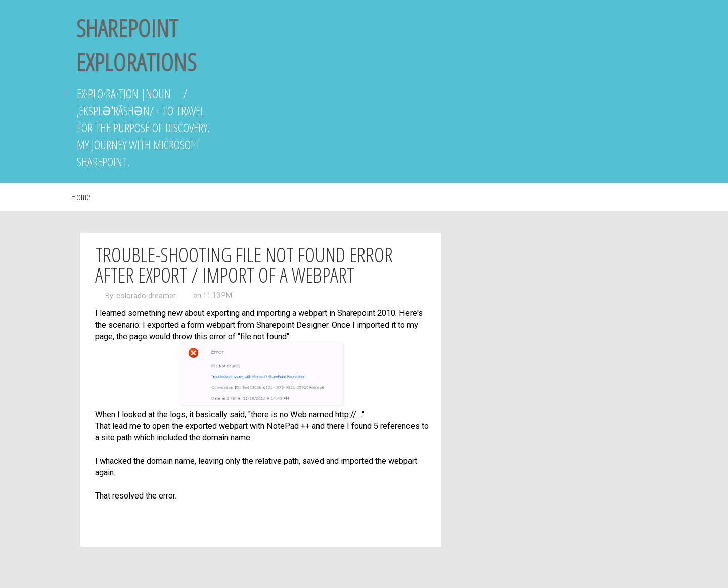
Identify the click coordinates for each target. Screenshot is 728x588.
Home (81, 196)
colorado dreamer (146, 296)
